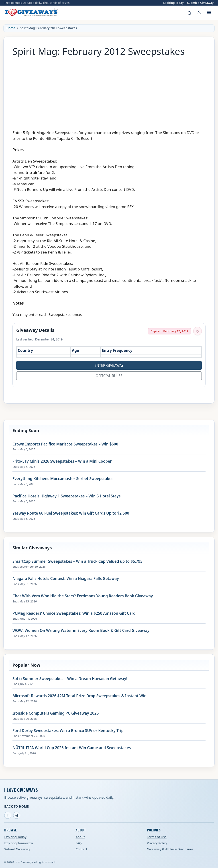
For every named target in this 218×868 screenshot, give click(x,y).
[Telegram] (17, 815)
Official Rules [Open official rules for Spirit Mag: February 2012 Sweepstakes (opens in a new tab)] (109, 376)
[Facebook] (8, 815)
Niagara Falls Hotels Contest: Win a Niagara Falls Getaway (66, 579)
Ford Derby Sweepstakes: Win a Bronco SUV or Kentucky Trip (68, 731)
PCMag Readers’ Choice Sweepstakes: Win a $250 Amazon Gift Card (74, 613)
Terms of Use (157, 837)
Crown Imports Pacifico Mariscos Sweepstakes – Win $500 (65, 444)
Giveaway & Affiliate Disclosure (170, 849)
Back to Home (16, 806)
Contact (81, 849)
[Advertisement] (109, 91)
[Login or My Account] (199, 12)
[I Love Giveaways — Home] (31, 12)
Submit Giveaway (17, 849)
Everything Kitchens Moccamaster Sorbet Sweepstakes (63, 479)
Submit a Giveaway (200, 3)
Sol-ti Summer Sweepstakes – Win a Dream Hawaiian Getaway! (70, 679)
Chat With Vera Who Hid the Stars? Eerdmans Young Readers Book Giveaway (83, 596)
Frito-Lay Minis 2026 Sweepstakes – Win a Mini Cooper (62, 461)
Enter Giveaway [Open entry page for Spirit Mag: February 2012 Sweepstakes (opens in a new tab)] (109, 365)
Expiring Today (173, 3)
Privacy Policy (157, 843)
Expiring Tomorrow (19, 843)
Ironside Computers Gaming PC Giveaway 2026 (56, 713)
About (80, 837)
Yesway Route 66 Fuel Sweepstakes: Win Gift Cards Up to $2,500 (71, 513)
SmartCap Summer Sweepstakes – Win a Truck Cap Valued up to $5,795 (77, 561)
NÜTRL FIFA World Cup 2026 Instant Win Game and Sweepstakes (72, 748)
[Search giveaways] (189, 13)
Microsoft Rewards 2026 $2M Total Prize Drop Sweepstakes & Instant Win (79, 696)
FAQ (78, 843)
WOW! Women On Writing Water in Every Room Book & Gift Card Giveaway (81, 631)
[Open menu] (209, 12)
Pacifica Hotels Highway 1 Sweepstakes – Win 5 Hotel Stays (66, 496)
